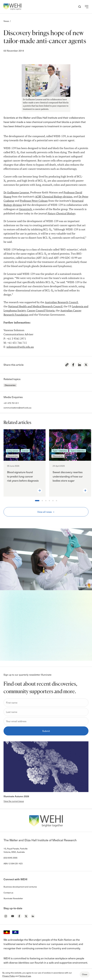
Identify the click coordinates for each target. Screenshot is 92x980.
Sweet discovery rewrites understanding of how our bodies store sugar (68, 476)
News (6, 21)
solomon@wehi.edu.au (20, 347)
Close (85, 974)
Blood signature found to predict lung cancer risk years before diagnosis (23, 476)
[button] (87, 7)
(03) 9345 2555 (10, 858)
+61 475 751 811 (11, 403)
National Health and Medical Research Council (35, 306)
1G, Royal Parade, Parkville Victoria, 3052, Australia (16, 850)
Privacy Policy (9, 976)
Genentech (26, 209)
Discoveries (10, 385)
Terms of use (25, 976)
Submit (46, 731)
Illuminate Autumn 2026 (16, 796)
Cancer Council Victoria (41, 311)
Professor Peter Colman (34, 201)
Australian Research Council (61, 302)
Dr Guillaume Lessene (16, 192)
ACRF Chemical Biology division (54, 197)
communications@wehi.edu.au (17, 408)
